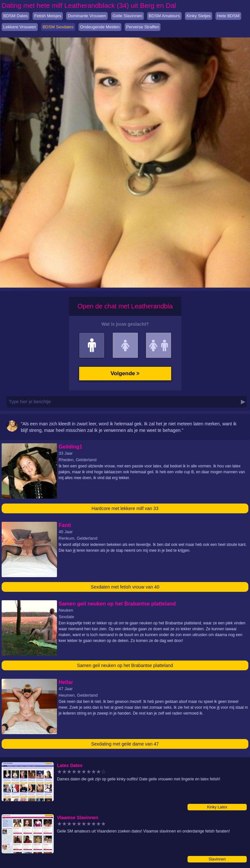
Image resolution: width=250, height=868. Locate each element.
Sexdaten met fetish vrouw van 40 (125, 587)
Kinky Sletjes (199, 16)
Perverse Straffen (143, 27)
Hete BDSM (228, 16)
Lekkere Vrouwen (20, 27)
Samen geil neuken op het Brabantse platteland (125, 665)
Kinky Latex (217, 807)
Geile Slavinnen (127, 16)
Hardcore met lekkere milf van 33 (125, 508)
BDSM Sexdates (58, 27)
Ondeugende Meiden (100, 27)
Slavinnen (217, 859)
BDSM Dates (15, 16)
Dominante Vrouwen (87, 16)
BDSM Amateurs (164, 16)
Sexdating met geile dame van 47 (125, 744)
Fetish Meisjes (48, 16)
